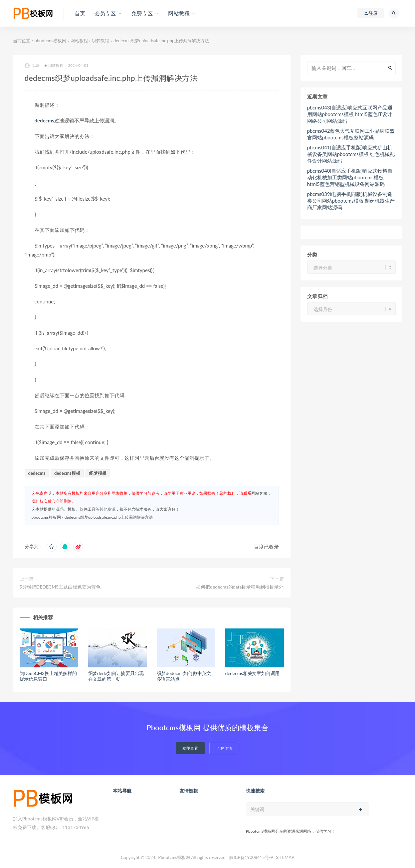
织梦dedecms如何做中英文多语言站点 (184, 676)
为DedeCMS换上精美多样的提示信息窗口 (48, 676)
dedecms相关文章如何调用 (253, 673)
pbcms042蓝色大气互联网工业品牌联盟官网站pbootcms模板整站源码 (351, 134)
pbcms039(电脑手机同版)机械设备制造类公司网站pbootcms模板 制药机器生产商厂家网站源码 (351, 201)
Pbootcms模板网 (174, 857)
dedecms (44, 120)
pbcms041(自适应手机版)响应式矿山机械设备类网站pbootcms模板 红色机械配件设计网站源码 (351, 154)
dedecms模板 (67, 473)
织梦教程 (101, 41)
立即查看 (190, 748)
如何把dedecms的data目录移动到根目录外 (240, 587)
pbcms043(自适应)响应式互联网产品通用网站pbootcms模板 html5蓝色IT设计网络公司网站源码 (350, 114)
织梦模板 (98, 473)
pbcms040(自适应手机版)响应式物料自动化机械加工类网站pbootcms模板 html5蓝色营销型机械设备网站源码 (350, 177)
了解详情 (224, 748)
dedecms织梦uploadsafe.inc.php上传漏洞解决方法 (109, 517)
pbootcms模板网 (50, 41)
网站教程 (79, 41)
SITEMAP (285, 857)
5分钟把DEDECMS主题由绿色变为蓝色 (60, 587)
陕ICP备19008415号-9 (251, 857)
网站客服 (259, 493)
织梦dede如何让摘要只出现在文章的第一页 (116, 676)
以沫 (32, 66)
